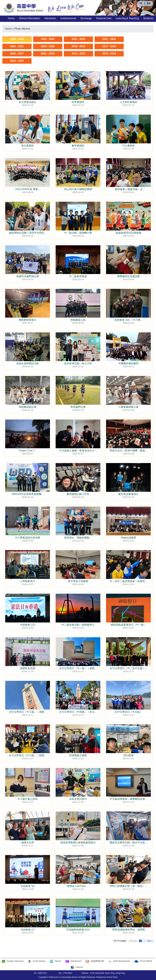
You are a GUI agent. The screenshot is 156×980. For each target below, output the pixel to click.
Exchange (86, 18)
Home (11, 18)
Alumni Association (63, 25)
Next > (150, 941)
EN (149, 3)
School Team (112, 977)
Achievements (68, 18)
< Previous (133, 941)
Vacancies (116, 25)
